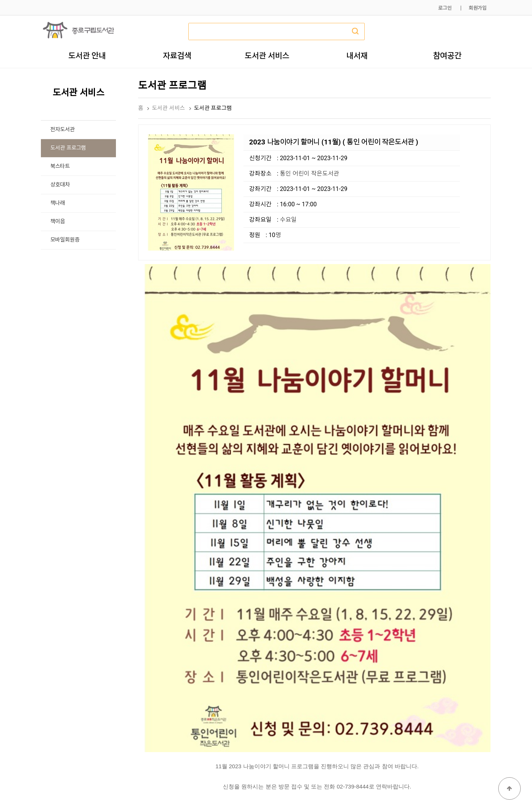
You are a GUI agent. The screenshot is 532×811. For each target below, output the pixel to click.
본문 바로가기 (0, 0)
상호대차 (60, 185)
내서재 (357, 56)
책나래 (58, 203)
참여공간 (447, 56)
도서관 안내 (87, 56)
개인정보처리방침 (389, 788)
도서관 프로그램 (68, 148)
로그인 (445, 8)
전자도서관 (62, 130)
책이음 (58, 222)
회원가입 (478, 8)
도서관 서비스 (267, 56)
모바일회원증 (65, 240)
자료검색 (177, 56)
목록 (479, 651)
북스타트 (60, 166)
